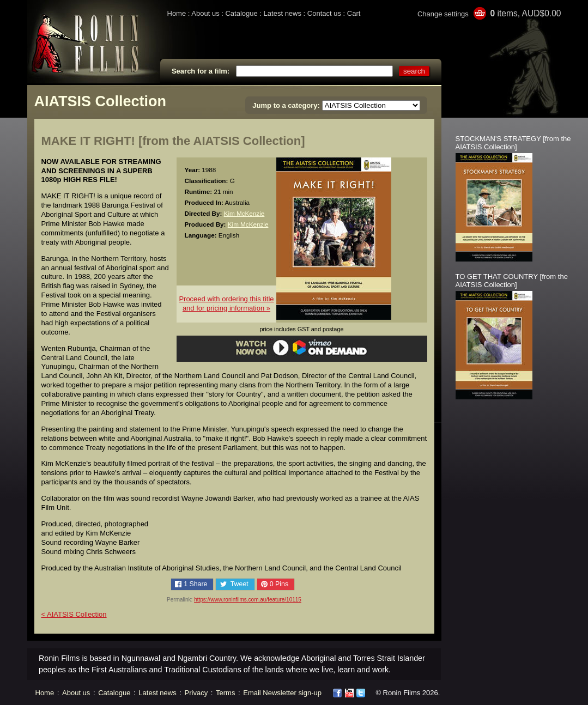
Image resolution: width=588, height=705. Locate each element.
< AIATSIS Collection (74, 614)
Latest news (283, 13)
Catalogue (241, 13)
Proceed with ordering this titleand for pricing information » (226, 303)
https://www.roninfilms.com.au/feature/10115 (248, 600)
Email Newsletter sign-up (282, 693)
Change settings (443, 14)
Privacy (196, 693)
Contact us (324, 13)
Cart (354, 13)
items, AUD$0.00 (525, 13)
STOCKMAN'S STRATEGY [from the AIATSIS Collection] (513, 143)
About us (205, 13)
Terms (225, 693)
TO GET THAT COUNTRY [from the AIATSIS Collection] (512, 281)
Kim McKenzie (244, 213)
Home (177, 13)
